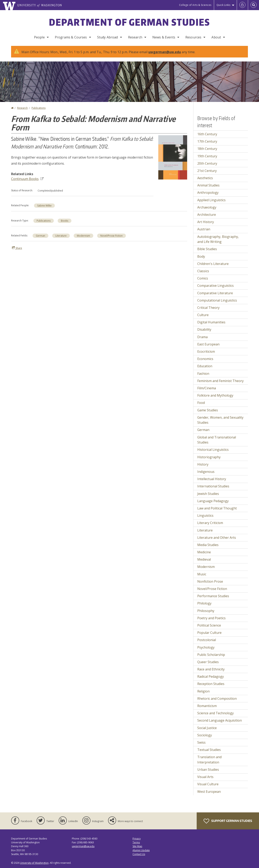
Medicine (204, 552)
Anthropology (208, 193)
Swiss (201, 742)
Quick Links (223, 5)
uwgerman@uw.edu (165, 52)
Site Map (137, 846)
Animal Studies (208, 185)
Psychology (206, 647)
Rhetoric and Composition (217, 699)
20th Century (207, 163)
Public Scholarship (211, 655)
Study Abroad (108, 37)
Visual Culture (208, 784)
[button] (173, 157)
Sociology (205, 735)
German (40, 236)
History (203, 464)
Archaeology (207, 207)
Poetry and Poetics (211, 618)
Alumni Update (141, 850)
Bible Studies (207, 249)
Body (201, 256)
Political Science (209, 625)
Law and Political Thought (217, 508)
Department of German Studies (129, 22)
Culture (203, 315)
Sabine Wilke (44, 206)
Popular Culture (209, 633)
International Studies (213, 486)
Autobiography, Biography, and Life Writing (218, 239)
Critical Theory (208, 308)
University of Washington (34, 863)
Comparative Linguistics (215, 286)
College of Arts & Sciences (195, 5)
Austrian (204, 229)
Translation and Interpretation (209, 760)
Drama (202, 337)
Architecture (207, 215)
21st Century (207, 171)
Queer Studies (208, 662)
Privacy (137, 839)
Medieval (204, 559)
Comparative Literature (215, 293)
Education (205, 366)
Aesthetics (205, 178)
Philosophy (206, 611)
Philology (204, 603)
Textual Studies (209, 750)
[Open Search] (254, 5)
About (216, 37)
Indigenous (206, 472)
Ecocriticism (206, 351)
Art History (206, 222)
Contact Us (139, 854)
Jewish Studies (208, 494)
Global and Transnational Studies (217, 440)
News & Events (164, 37)
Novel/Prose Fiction (111, 236)
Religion (203, 691)
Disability (204, 329)
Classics (203, 271)
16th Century (207, 134)
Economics (205, 359)
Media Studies (208, 545)
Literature (61, 236)
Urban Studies (208, 770)
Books (65, 221)
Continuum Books (27, 179)
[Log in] (242, 5)
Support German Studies (228, 821)
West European (209, 792)
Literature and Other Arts (217, 538)
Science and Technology (215, 713)
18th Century (207, 149)
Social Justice (207, 728)
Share (17, 248)
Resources (193, 37)
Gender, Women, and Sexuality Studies (220, 420)
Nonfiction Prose (210, 581)
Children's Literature (213, 264)
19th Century (207, 156)
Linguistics (205, 516)
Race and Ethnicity (211, 669)
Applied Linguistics (211, 200)
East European (208, 344)
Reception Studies (211, 684)
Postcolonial (207, 640)
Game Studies (208, 410)
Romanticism (207, 706)
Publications (39, 108)
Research (135, 37)
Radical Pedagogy (211, 676)
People (39, 37)
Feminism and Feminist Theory (220, 381)
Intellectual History (212, 479)
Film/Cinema (207, 388)
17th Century (207, 141)
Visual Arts (205, 777)
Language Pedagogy (213, 501)
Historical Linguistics (213, 450)
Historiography (209, 457)
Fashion (203, 374)
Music (202, 574)
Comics (203, 278)
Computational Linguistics (217, 300)
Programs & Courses (71, 37)
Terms (136, 842)
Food (201, 403)
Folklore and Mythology (215, 395)
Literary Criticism (210, 523)
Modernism (83, 236)
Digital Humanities (211, 322)
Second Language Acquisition (220, 720)
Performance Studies (213, 596)
